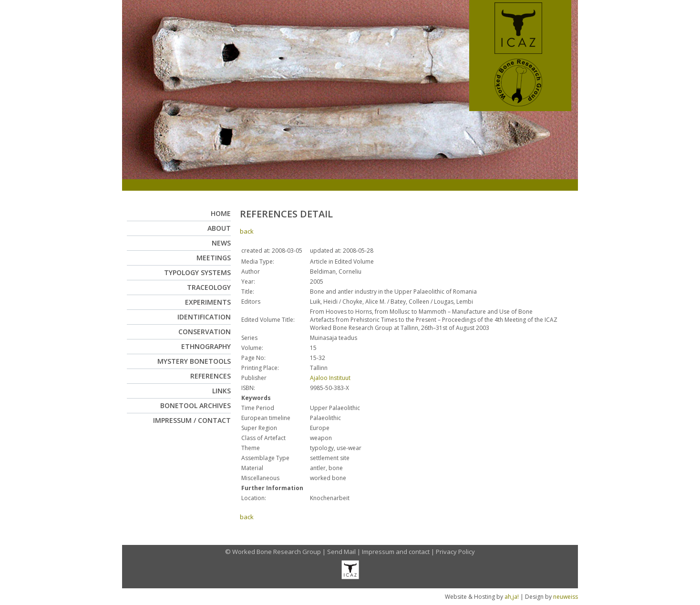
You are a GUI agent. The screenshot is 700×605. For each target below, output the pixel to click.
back (247, 231)
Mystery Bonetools (194, 361)
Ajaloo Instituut (330, 378)
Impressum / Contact (192, 420)
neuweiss (566, 597)
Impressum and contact (396, 552)
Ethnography (206, 346)
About (219, 228)
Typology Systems (197, 272)
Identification (204, 317)
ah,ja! (512, 597)
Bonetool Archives (196, 405)
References (211, 376)
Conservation (205, 332)
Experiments (208, 302)
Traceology (209, 287)
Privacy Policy (455, 552)
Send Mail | (345, 552)
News (221, 243)
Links (221, 391)
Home (221, 213)
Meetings (214, 258)
